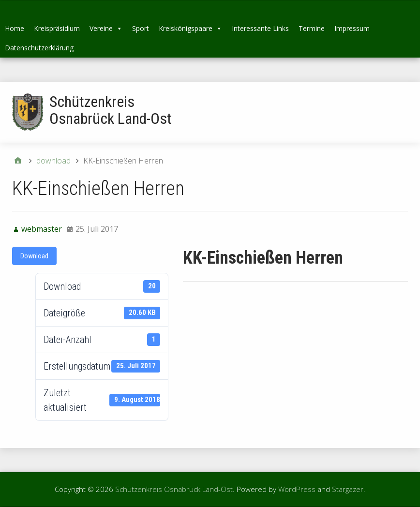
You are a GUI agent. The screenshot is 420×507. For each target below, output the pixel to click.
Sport (141, 28)
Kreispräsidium (57, 28)
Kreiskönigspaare (190, 28)
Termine (312, 28)
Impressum (352, 28)
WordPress (297, 489)
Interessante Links (260, 28)
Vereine (106, 28)
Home (15, 28)
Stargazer (348, 489)
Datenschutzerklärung (39, 48)
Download (34, 256)
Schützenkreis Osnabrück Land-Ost (111, 110)
